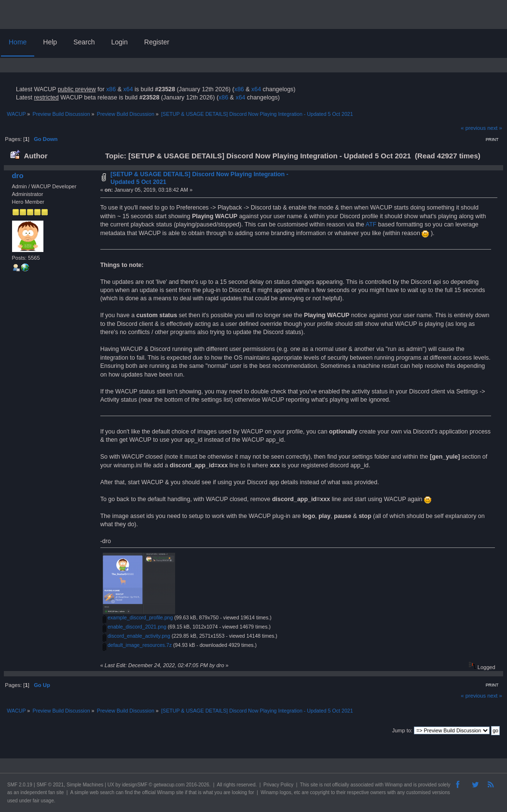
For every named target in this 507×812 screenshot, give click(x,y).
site (314, 785)
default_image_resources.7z (137, 645)
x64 (128, 89)
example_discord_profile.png (138, 617)
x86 (111, 89)
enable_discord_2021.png (135, 627)
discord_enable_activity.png (137, 636)
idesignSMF (135, 785)
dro (17, 175)
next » (495, 128)
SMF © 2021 (50, 785)
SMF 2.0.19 (20, 785)
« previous (473, 128)
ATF (371, 224)
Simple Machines (85, 785)
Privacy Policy (278, 785)
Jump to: (402, 730)
